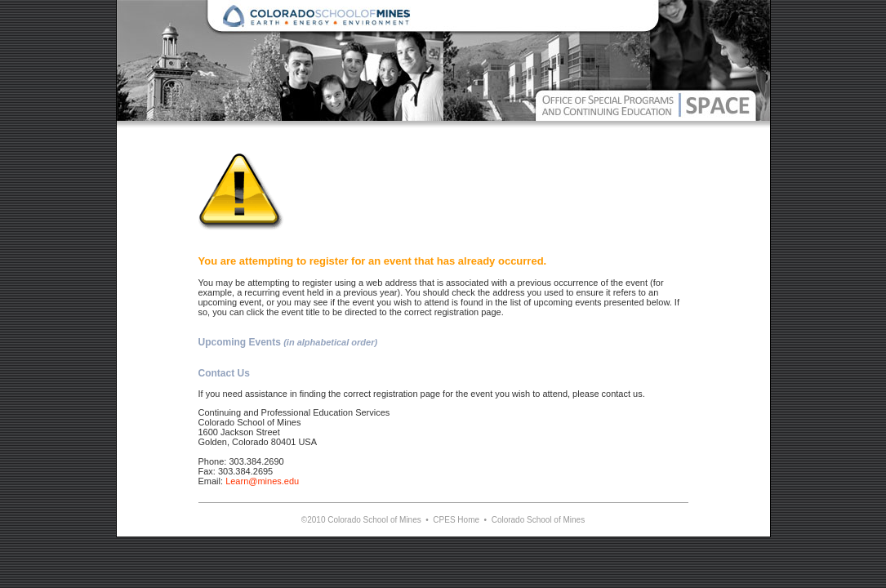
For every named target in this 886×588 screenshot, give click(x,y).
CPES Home (456, 520)
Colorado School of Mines (539, 520)
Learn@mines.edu (262, 481)
